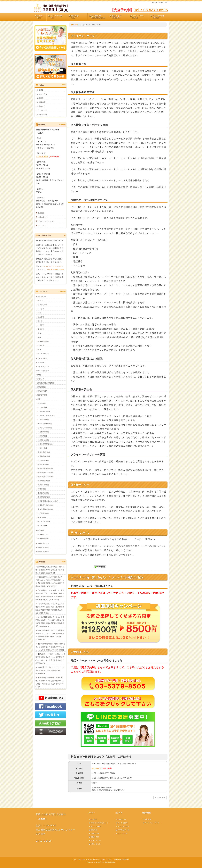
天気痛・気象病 (43, 460)
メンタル (41, 309)
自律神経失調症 (43, 341)
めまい (40, 301)
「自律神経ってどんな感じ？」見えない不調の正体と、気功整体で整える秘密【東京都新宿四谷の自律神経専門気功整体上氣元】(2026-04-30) (50, 595)
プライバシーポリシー (46, 221)
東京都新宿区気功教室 (46, 383)
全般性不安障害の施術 (46, 444)
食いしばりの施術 (44, 521)
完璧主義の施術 (43, 464)
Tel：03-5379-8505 (151, 10)
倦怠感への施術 (43, 440)
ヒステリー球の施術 (45, 428)
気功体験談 (42, 387)
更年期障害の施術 (44, 481)
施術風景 (78, 17)
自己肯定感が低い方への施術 (48, 501)
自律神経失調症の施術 (46, 505)
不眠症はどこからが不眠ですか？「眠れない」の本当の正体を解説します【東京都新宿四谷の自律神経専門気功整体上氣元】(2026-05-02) (50, 582)
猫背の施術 (42, 489)
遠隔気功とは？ (43, 543)
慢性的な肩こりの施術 (46, 472)
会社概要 (41, 213)
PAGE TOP (160, 798)
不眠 (40, 313)
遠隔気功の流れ (43, 552)
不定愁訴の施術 (43, 432)
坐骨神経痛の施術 (44, 456)
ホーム (40, 17)
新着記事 (41, 379)
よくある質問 (42, 358)
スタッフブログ (43, 367)
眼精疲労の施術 (43, 493)
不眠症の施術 (43, 436)
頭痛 (40, 349)
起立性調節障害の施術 (46, 509)
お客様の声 (98, 17)
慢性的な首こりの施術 (46, 477)
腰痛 (40, 337)
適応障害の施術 (43, 513)
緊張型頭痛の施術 (44, 497)
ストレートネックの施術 (47, 415)
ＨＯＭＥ (40, 90)
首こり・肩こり (43, 354)
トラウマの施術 (43, 420)
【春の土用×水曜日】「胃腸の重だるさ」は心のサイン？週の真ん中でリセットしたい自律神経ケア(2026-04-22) (50, 647)
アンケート (42, 363)
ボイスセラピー (43, 371)
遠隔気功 (41, 345)
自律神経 (41, 530)
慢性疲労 (41, 325)
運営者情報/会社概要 (56, 269)
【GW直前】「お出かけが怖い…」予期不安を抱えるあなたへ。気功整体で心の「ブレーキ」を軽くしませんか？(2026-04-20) (50, 659)
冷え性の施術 (43, 448)
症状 (39, 399)
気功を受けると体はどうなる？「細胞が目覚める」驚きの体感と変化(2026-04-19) (50, 670)
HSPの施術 (42, 403)
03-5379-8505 (97, 768)
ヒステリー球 (43, 305)
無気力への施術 (43, 485)
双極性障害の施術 (44, 452)
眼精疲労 (41, 329)
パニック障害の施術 (45, 424)
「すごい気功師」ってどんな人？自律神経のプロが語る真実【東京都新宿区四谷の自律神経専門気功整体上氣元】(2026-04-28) (50, 608)
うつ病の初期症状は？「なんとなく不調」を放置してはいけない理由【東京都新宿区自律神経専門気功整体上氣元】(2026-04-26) (50, 622)
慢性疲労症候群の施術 (46, 468)
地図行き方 (119, 17)
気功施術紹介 (42, 391)
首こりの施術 (43, 525)
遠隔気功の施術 (43, 547)
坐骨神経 (41, 317)
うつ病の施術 (43, 407)
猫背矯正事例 (42, 395)
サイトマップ (43, 225)
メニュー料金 (58, 17)
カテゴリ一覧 (122, 833)
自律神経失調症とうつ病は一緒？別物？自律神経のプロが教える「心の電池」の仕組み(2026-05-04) (50, 570)
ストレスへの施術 (44, 411)
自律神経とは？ (43, 534)
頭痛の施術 (42, 517)
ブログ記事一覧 (122, 830)
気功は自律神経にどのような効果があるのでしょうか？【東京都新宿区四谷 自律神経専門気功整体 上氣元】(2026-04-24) (50, 635)
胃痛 (40, 333)
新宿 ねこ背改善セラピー (99, 823)
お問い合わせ (160, 17)
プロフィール (139, 17)
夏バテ (40, 321)
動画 (39, 375)
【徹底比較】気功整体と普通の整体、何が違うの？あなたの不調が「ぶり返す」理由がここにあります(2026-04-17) (50, 682)
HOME (75, 25)
